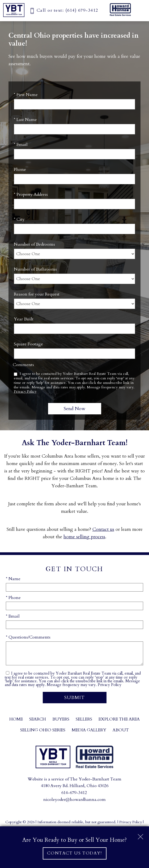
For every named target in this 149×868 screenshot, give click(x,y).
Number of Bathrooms (35, 269)
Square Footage (28, 344)
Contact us (103, 529)
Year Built (24, 319)
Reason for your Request (37, 294)
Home (16, 719)
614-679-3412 (74, 793)
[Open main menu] (139, 10)
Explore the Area (119, 719)
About (121, 730)
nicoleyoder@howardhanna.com (74, 800)
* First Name (26, 95)
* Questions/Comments (28, 637)
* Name (13, 579)
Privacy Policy (25, 391)
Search (38, 719)
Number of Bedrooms (34, 244)
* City (19, 219)
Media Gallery (89, 730)
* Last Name (25, 120)
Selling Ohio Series (43, 730)
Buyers (61, 719)
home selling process (84, 537)
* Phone (13, 598)
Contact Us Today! (74, 853)
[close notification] (141, 835)
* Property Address (31, 194)
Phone (20, 170)
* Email (21, 145)
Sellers (84, 719)
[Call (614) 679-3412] (64, 10)
